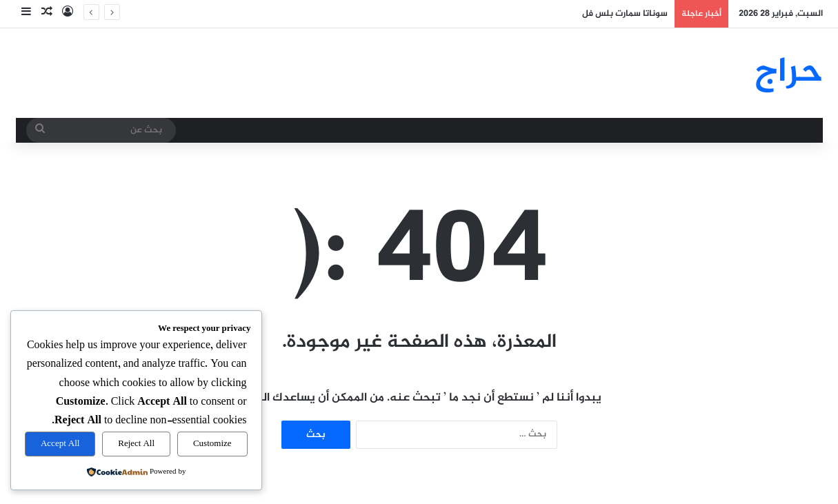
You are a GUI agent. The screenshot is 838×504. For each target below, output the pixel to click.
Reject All (136, 444)
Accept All (60, 444)
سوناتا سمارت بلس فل (625, 14)
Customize (212, 444)
